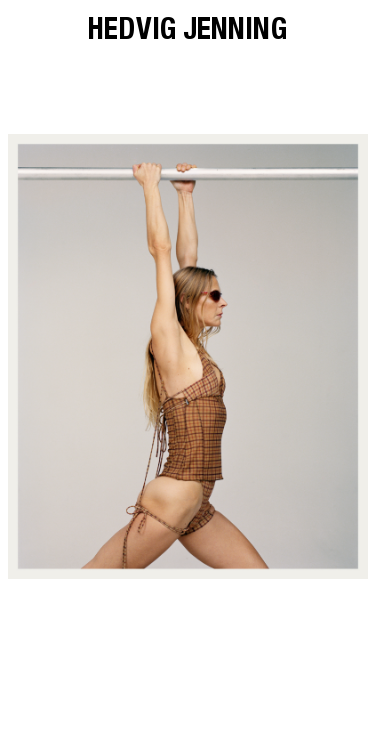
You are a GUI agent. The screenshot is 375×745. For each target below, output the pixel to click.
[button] (98, 356)
